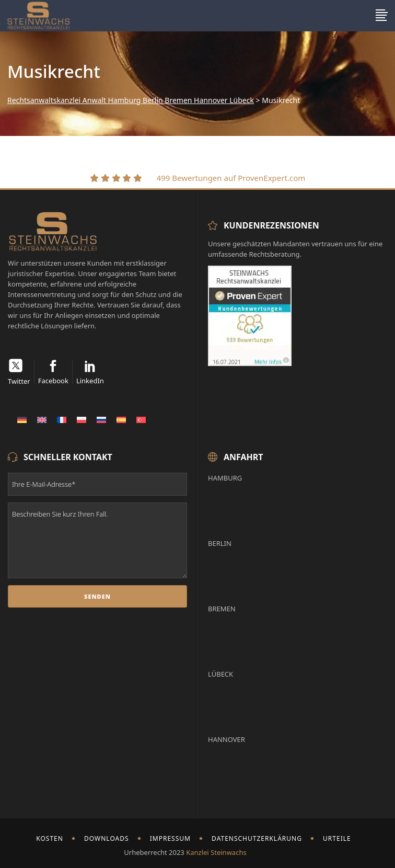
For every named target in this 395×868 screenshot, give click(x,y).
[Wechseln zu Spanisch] (121, 419)
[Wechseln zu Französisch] (62, 419)
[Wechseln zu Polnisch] (82, 419)
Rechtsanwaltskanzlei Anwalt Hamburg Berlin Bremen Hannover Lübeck (131, 100)
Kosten (50, 838)
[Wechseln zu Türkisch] (141, 419)
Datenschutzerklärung (257, 838)
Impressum (170, 838)
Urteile (337, 838)
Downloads (107, 838)
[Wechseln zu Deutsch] (22, 419)
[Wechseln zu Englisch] (42, 419)
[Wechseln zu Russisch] (101, 419)
